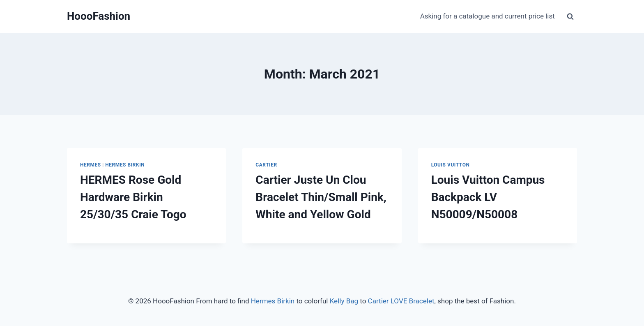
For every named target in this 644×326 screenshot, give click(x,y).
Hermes (91, 165)
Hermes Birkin (125, 165)
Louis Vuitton (451, 165)
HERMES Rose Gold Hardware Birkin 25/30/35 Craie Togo (133, 197)
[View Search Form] (570, 16)
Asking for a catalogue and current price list (488, 16)
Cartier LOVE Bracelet (401, 301)
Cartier (266, 165)
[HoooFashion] (99, 16)
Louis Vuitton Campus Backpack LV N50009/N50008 (488, 197)
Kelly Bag (344, 301)
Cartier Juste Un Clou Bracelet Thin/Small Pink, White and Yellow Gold (321, 197)
